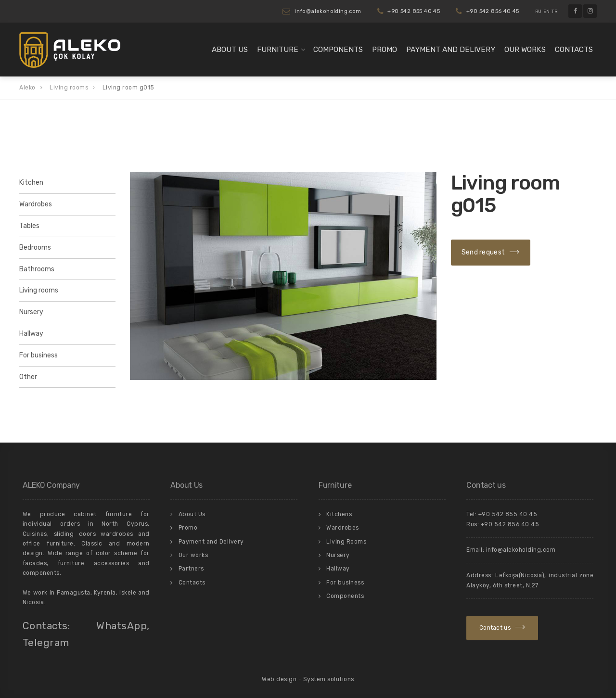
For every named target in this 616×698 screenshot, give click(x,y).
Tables (29, 226)
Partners (191, 569)
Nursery (31, 312)
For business (38, 355)
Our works (525, 50)
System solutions (329, 679)
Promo (385, 50)
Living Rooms (346, 542)
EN (547, 12)
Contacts (574, 50)
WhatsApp (122, 626)
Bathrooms (37, 269)
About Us (230, 50)
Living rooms (39, 290)
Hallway (31, 334)
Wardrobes (36, 204)
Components (338, 50)
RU (539, 12)
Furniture (278, 50)
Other (28, 377)
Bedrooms (35, 247)
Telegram (46, 642)
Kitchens (339, 514)
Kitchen (31, 183)
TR (554, 12)
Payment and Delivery (451, 50)
